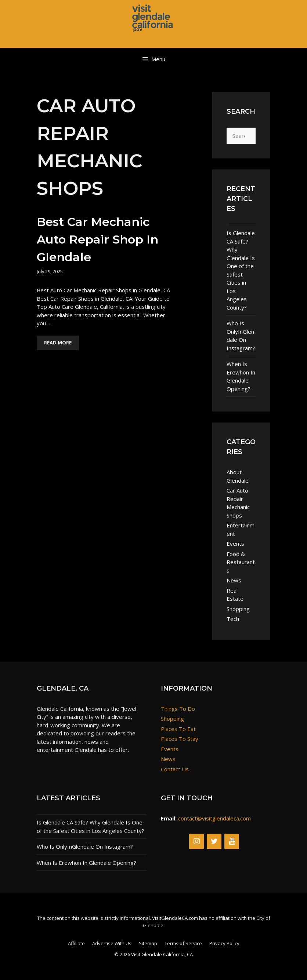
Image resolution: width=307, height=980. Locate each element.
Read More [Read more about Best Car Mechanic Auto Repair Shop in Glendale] (58, 343)
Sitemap (148, 943)
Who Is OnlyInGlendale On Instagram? (241, 336)
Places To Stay (180, 739)
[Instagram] (196, 841)
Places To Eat (178, 729)
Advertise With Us (112, 943)
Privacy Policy (224, 943)
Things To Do (178, 709)
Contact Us (175, 769)
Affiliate (76, 943)
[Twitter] (214, 841)
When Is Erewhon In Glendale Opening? (241, 376)
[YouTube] (232, 841)
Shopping (238, 609)
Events (235, 544)
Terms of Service (183, 943)
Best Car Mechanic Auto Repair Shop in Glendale (97, 239)
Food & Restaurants (241, 562)
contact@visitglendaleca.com (214, 818)
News (234, 580)
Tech (233, 619)
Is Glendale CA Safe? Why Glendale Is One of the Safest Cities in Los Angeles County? (241, 270)
